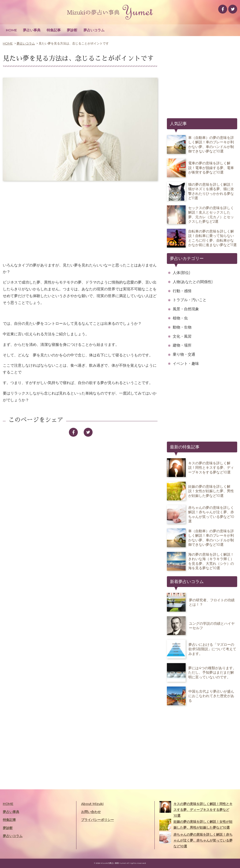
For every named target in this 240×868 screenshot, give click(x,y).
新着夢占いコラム (187, 582)
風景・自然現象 (186, 309)
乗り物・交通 (184, 354)
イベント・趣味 (186, 364)
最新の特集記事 (185, 447)
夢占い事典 (32, 30)
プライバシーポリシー (97, 820)
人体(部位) (182, 273)
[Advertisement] (80, 222)
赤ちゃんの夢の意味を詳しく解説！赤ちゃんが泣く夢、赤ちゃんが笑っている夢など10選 (196, 840)
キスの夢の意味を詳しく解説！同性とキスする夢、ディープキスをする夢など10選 (196, 809)
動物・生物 (182, 327)
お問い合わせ (91, 812)
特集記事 (54, 30)
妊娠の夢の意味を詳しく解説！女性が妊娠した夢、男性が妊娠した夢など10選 (196, 825)
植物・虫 (180, 318)
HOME (11, 30)
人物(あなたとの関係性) (193, 282)
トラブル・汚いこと (190, 300)
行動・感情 (182, 291)
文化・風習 (182, 336)
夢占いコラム (94, 30)
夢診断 (72, 30)
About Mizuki (92, 804)
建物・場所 (182, 345)
